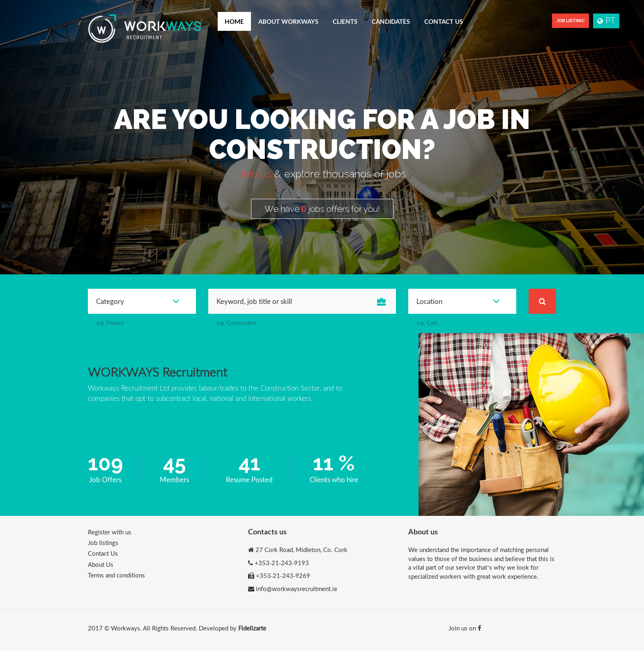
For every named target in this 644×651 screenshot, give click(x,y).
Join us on (465, 628)
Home (234, 21)
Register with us (110, 532)
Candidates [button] (391, 21)
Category (138, 301)
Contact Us (444, 21)
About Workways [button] (288, 21)
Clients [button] (345, 21)
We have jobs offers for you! (322, 209)
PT (606, 20)
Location (458, 301)
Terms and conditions (116, 575)
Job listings (103, 543)
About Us (101, 564)
